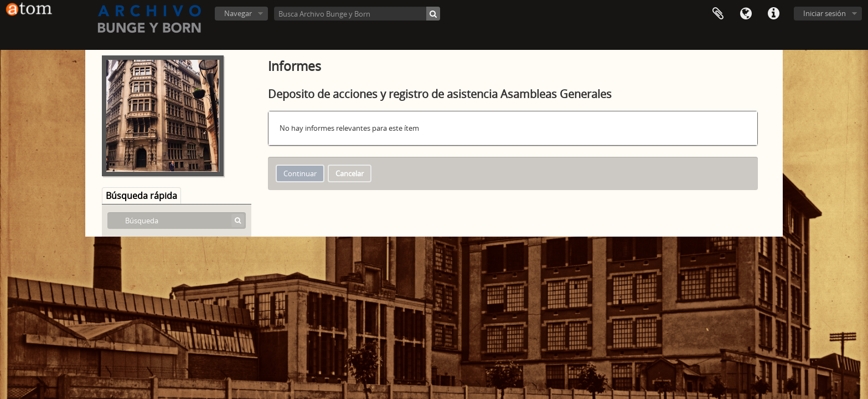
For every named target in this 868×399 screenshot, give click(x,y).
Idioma (746, 14)
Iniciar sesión (825, 13)
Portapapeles (718, 14)
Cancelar (350, 173)
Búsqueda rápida (141, 196)
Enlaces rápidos (773, 14)
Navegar (238, 13)
